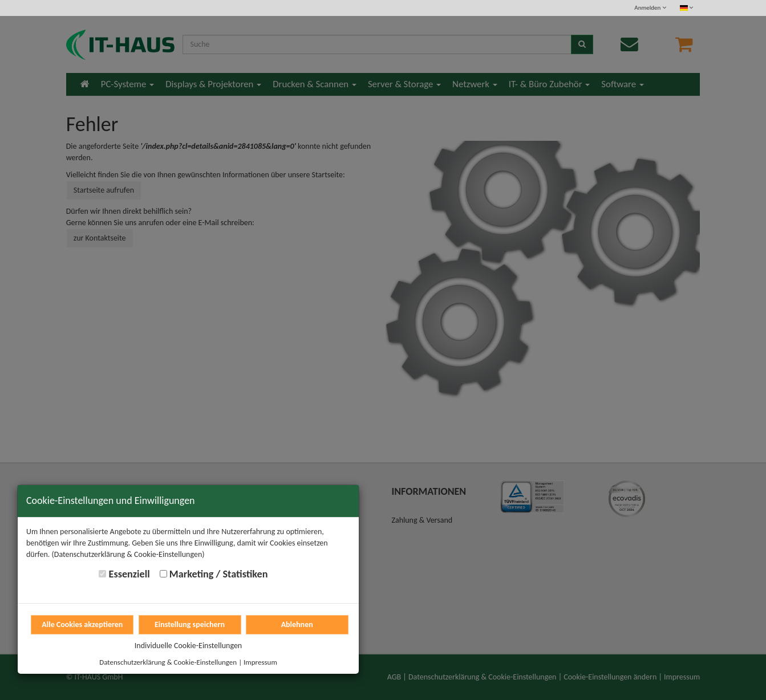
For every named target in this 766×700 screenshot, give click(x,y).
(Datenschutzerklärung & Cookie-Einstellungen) (128, 554)
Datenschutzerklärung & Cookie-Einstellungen (168, 662)
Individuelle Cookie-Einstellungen (188, 646)
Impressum (260, 662)
